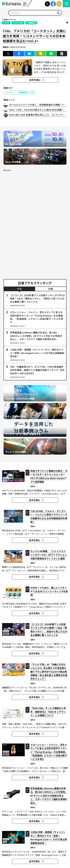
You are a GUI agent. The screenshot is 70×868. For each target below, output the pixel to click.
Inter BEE (19, 23)
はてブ (30, 54)
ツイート (8, 54)
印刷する (62, 54)
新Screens (7, 170)
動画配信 (32, 23)
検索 (58, 13)
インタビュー (11, 92)
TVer (7, 23)
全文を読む (35, 80)
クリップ (40, 54)
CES (32, 92)
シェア (19, 54)
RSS (59, 4)
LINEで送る (51, 54)
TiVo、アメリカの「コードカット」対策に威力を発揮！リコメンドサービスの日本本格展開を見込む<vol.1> (34, 36)
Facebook (53, 4)
